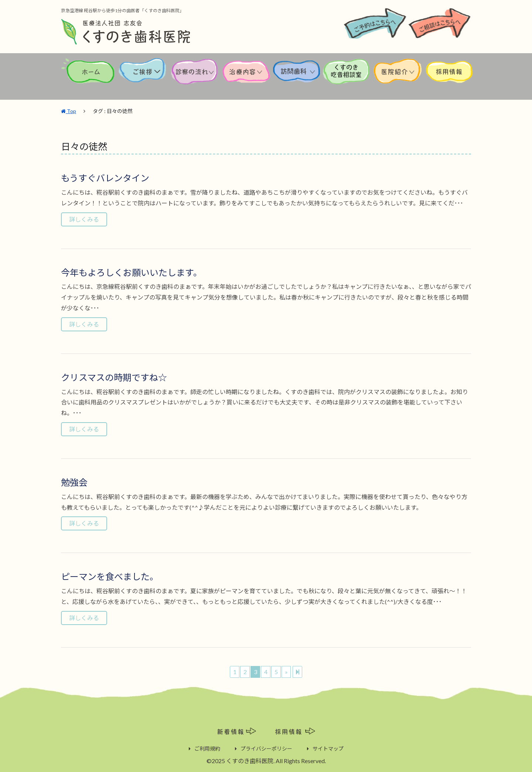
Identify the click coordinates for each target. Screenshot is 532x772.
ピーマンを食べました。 (110, 576)
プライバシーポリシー (266, 748)
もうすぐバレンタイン (105, 177)
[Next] (297, 671)
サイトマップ (328, 748)
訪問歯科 (297, 77)
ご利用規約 (207, 748)
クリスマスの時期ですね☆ (114, 377)
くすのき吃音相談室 (347, 77)
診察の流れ (195, 77)
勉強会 (74, 481)
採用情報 (449, 77)
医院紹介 (399, 77)
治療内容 (247, 77)
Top (69, 110)
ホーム (89, 77)
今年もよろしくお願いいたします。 (132, 272)
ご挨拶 (143, 77)
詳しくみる (84, 218)
